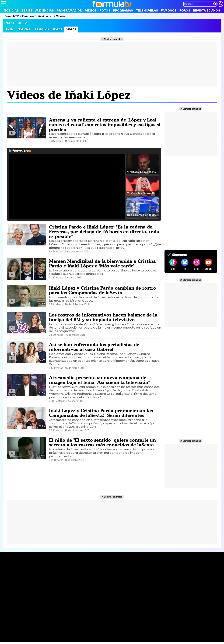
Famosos (169, 10)
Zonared (89, 640)
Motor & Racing (73, 640)
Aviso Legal (29, 610)
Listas (50, 577)
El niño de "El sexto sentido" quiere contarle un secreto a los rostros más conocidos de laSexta (104, 442)
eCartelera (57, 630)
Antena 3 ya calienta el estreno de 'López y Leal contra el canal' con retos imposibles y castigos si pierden (104, 124)
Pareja (52, 635)
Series (27, 10)
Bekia (23, 635)
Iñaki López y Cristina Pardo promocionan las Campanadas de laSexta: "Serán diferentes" (102, 413)
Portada (9, 569)
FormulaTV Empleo (37, 630)
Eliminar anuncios (113, 39)
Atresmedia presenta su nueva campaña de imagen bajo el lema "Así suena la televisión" (101, 380)
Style (34, 640)
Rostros (184, 569)
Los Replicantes (29, 625)
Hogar (96, 635)
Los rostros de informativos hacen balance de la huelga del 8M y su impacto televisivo (104, 317)
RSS (144, 610)
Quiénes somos (11, 610)
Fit (89, 635)
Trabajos (42, 29)
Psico (105, 635)
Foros (185, 10)
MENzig (24, 640)
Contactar (133, 610)
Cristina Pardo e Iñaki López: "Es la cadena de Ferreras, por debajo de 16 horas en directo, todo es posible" (102, 231)
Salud (72, 635)
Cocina (81, 635)
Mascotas (116, 635)
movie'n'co (91, 630)
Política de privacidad (50, 610)
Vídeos (91, 10)
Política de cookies (75, 610)
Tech (46, 640)
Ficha (10, 29)
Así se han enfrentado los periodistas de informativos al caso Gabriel (95, 347)
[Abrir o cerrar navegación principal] (4, 4)
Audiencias (45, 10)
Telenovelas (147, 10)
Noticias (11, 10)
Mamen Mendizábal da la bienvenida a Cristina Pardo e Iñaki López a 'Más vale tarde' (104, 263)
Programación (69, 10)
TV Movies (53, 580)
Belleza (42, 635)
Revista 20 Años (207, 10)
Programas (123, 10)
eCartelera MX (74, 630)
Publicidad (119, 610)
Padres (62, 635)
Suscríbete (187, 582)
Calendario (53, 573)
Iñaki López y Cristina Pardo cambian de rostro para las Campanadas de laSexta (104, 290)
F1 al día (56, 640)
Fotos (105, 10)
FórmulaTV (12, 16)
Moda (32, 635)
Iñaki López (45, 16)
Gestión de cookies (100, 610)
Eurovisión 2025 (145, 580)
